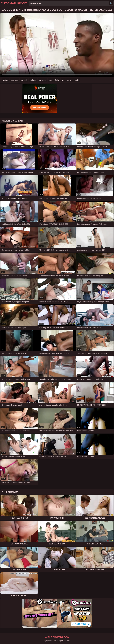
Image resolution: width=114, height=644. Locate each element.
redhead (33, 80)
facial (57, 80)
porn (69, 80)
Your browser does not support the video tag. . (57, 45)
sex (63, 80)
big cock (24, 80)
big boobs (43, 80)
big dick (76, 80)
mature (5, 80)
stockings (15, 80)
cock (51, 80)
